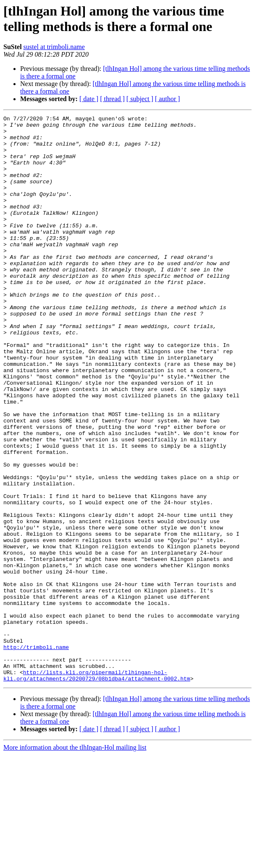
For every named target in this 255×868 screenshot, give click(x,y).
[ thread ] (112, 99)
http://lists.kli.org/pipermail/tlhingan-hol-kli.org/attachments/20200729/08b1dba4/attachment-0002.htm (97, 788)
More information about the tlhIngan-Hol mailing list (75, 861)
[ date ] (89, 99)
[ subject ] (140, 99)
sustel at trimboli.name (54, 47)
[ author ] (168, 99)
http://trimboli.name (36, 754)
